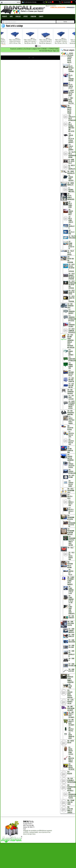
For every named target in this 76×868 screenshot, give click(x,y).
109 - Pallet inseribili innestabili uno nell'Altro (71, 127)
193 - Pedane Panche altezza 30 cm (71, 245)
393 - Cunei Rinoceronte (72, 641)
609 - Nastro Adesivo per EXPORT (71, 767)
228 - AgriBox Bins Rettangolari (72, 359)
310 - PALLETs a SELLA (70, 496)
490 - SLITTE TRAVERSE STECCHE (70, 702)
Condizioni (33, 16)
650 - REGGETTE (70, 773)
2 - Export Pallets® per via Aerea (71, 93)
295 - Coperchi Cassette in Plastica (71, 465)
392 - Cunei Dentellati (71, 636)
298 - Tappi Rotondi (71, 476)
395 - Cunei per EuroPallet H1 (71, 654)
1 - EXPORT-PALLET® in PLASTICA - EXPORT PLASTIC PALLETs (70, 58)
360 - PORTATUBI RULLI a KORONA (70, 565)
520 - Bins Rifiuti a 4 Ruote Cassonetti (71, 722)
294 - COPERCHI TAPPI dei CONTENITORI (70, 457)
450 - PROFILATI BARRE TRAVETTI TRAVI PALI (70, 694)
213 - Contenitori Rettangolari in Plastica (72, 318)
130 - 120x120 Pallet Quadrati (71, 147)
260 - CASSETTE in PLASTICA (70, 428)
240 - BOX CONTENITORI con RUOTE (70, 392)
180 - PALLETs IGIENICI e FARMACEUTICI (71, 197)
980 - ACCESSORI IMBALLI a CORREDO (70, 810)
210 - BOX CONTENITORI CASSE (70, 306)
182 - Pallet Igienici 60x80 (70, 205)
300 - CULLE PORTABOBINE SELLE (71, 490)
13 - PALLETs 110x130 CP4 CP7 (71, 86)
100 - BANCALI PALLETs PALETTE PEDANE (69, 109)
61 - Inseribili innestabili (71, 190)
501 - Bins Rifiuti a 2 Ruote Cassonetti (71, 715)
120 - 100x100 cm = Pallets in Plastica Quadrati (71, 138)
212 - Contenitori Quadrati (71, 311)
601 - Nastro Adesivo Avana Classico (71, 751)
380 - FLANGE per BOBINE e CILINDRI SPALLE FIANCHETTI (71, 581)
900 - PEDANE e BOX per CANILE (71, 802)
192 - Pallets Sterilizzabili (72, 237)
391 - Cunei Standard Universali (71, 631)
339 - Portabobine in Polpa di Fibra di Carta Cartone (72, 541)
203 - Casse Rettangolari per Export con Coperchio (72, 285)
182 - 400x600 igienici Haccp (71, 212)
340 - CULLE (70, 548)
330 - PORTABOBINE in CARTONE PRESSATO (71, 532)
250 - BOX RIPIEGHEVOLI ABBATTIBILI (71, 413)
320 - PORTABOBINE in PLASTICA (71, 517)
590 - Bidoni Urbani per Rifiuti (71, 736)
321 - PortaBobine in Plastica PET (72, 524)
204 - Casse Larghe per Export (71, 292)
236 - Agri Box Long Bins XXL (71, 386)
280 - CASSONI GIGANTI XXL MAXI (70, 450)
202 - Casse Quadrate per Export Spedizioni (71, 276)
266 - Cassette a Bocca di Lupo (71, 442)
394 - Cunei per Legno (71, 646)
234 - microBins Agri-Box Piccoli (71, 373)
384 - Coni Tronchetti (71, 617)
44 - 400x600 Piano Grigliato (71, 178)
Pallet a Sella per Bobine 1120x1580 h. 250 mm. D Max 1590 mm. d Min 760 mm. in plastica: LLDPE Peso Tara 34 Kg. (59, 40)
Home (11, 16)
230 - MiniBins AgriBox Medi (71, 366)
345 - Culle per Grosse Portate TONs (71, 556)
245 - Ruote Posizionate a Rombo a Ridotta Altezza (72, 405)
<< (29, 58)
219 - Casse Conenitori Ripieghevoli (72, 331)
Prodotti (5, 16)
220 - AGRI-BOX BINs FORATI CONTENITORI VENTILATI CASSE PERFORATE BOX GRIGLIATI (71, 341)
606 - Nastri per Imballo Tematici (71, 759)
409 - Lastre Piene (70, 686)
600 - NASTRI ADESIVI (71, 742)
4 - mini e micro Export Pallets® (71, 101)
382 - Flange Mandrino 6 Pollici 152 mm (71, 599)
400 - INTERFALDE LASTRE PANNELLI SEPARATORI (70, 679)
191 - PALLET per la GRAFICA (71, 253)
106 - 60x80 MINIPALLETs (70, 184)
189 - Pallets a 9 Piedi (71, 232)
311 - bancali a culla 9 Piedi (71, 503)
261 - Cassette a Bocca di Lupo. (71, 434)
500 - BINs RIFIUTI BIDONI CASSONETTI (71, 708)
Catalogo (18, 16)
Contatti (41, 16)
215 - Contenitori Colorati (71, 325)
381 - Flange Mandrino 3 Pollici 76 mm (71, 590)
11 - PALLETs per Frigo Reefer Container (71, 68)
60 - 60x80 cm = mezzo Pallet (71, 161)
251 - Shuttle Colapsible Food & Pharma (71, 420)
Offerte (26, 16)
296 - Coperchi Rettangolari (72, 471)
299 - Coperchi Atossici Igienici (71, 484)
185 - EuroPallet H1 (71, 226)
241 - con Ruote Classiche (71, 397)
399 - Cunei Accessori (71, 670)
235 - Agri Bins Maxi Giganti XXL (71, 380)
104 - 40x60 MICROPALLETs (71, 172)
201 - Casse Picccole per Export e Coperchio (71, 268)
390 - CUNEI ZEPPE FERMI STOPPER (70, 623)
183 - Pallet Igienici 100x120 (71, 220)
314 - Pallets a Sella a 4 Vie (71, 510)
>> (33, 58)
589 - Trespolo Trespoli (71, 729)
